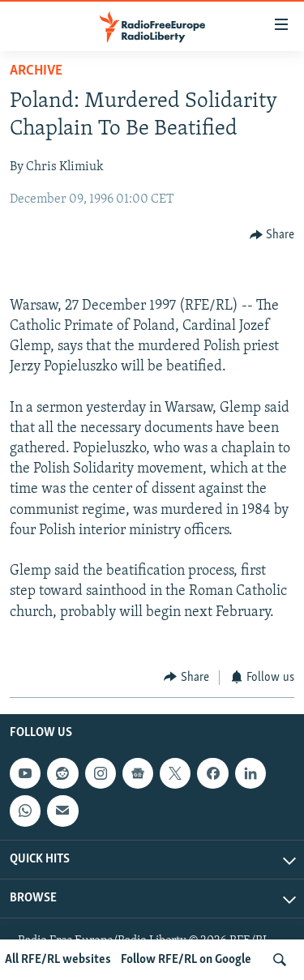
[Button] (272, 235)
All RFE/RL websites (58, 960)
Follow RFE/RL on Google (186, 960)
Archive (36, 71)
